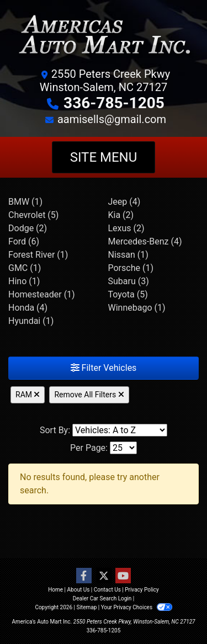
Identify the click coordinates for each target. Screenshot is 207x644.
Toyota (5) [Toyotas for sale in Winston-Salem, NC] (128, 294)
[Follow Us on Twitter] (104, 576)
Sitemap (86, 607)
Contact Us (107, 590)
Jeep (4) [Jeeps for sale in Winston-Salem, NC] (124, 202)
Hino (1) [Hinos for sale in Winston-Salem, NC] (24, 281)
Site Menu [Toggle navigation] (104, 157)
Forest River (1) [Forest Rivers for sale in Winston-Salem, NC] (38, 255)
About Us (79, 590)
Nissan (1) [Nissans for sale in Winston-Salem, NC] (128, 255)
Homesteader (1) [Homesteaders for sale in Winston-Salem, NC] (42, 294)
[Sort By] (120, 430)
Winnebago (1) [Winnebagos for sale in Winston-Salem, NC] (137, 308)
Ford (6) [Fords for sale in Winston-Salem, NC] (24, 241)
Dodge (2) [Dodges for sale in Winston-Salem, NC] (28, 228)
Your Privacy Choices (137, 607)
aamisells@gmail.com (112, 119)
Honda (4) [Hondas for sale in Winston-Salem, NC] (28, 308)
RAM (28, 395)
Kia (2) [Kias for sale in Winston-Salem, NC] (121, 215)
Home (55, 590)
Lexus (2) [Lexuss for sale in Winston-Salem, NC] (126, 228)
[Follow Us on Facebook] (84, 576)
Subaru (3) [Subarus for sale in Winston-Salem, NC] (129, 281)
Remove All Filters (89, 395)
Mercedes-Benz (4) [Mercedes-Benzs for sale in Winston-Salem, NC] (145, 241)
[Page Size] (123, 448)
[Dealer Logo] (104, 37)
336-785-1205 (114, 103)
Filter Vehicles (104, 368)
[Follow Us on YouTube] (123, 576)
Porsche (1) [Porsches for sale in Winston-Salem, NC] (131, 268)
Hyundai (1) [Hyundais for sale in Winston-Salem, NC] (31, 321)
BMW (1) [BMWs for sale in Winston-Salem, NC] (25, 202)
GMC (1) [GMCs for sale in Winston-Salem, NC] (25, 268)
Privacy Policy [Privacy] (142, 590)
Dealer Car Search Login (102, 598)
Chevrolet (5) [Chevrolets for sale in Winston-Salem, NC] (33, 215)
